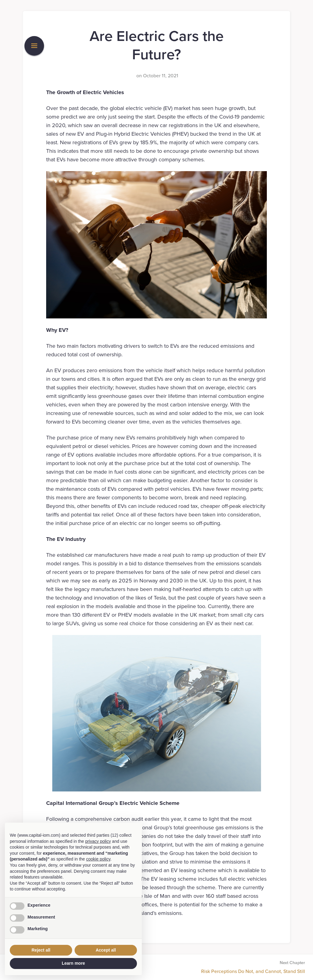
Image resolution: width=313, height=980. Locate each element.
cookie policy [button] (98, 859)
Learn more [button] (73, 963)
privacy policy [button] (98, 841)
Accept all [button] (106, 950)
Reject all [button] (41, 950)
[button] (34, 46)
